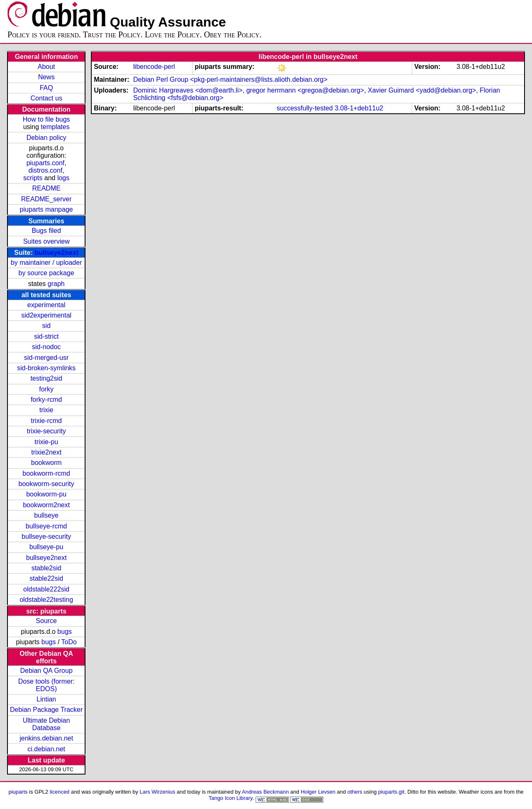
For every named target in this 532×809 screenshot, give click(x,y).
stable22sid (46, 578)
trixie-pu (46, 442)
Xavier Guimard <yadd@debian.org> (422, 90)
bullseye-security (46, 536)
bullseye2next (56, 253)
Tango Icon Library (231, 798)
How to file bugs (46, 119)
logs (63, 178)
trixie (46, 410)
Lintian (46, 699)
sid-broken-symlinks (46, 368)
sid (46, 326)
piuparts (18, 792)
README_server (46, 199)
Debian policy (46, 138)
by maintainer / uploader (46, 263)
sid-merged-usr (46, 358)
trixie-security (46, 431)
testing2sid (46, 378)
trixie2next (46, 452)
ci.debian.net (46, 749)
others (355, 792)
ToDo (69, 642)
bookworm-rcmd (46, 473)
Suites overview (46, 241)
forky (46, 389)
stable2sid (46, 568)
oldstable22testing (46, 600)
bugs (65, 632)
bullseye (46, 515)
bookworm (46, 463)
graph (56, 284)
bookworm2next (46, 505)
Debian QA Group (46, 671)
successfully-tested (305, 108)
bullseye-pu (46, 547)
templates (55, 127)
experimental (46, 305)
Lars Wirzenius (158, 792)
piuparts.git (391, 792)
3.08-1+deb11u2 (359, 108)
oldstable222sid (46, 589)
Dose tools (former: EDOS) (46, 685)
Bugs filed (46, 231)
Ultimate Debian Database (46, 724)
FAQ (46, 88)
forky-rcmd (46, 400)
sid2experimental (46, 315)
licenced (60, 792)
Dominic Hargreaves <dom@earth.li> (188, 90)
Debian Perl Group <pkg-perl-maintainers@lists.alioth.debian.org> (230, 79)
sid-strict (46, 336)
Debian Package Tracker (46, 710)
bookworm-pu (46, 494)
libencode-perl (154, 67)
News (46, 77)
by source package (46, 273)
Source (46, 621)
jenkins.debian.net (46, 738)
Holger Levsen (318, 792)
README (46, 188)
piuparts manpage (46, 209)
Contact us (46, 98)
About (46, 67)
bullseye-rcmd (46, 526)
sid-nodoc (46, 347)
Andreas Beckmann (265, 792)
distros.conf (46, 170)
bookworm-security (46, 484)
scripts (33, 178)
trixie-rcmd (46, 421)
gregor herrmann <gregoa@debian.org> (305, 90)
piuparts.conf (46, 163)
